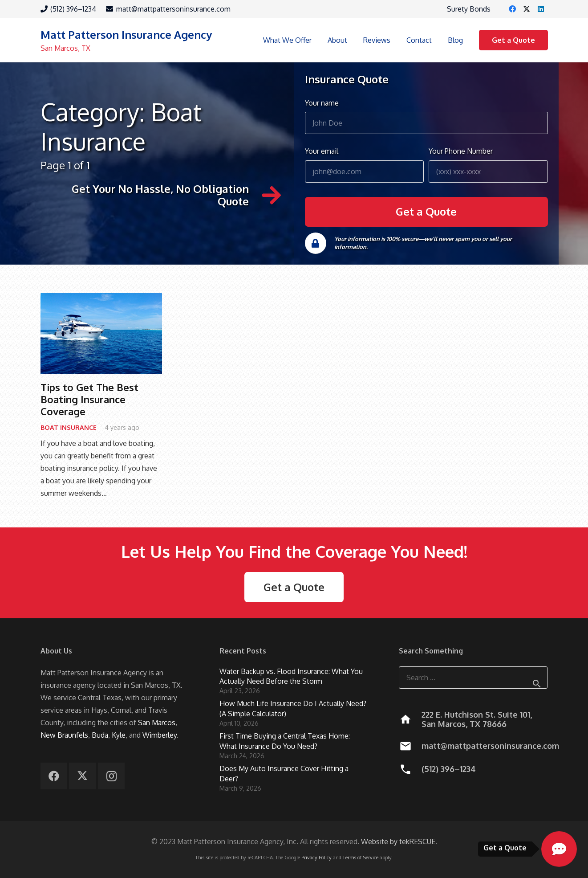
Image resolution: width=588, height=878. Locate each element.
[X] (527, 9)
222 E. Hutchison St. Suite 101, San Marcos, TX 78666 (477, 719)
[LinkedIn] (541, 9)
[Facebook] (512, 9)
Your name (426, 116)
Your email (365, 164)
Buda (100, 735)
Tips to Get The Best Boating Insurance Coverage (89, 399)
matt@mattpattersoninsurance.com (490, 746)
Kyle (119, 735)
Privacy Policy (316, 857)
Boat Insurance (69, 427)
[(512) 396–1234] (410, 769)
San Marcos (157, 723)
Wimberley (160, 735)
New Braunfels (64, 735)
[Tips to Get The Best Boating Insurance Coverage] (101, 334)
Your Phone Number (488, 164)
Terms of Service (361, 857)
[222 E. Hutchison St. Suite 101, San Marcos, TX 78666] (410, 719)
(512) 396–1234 (449, 769)
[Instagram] (111, 776)
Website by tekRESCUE (398, 841)
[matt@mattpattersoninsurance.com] (410, 746)
